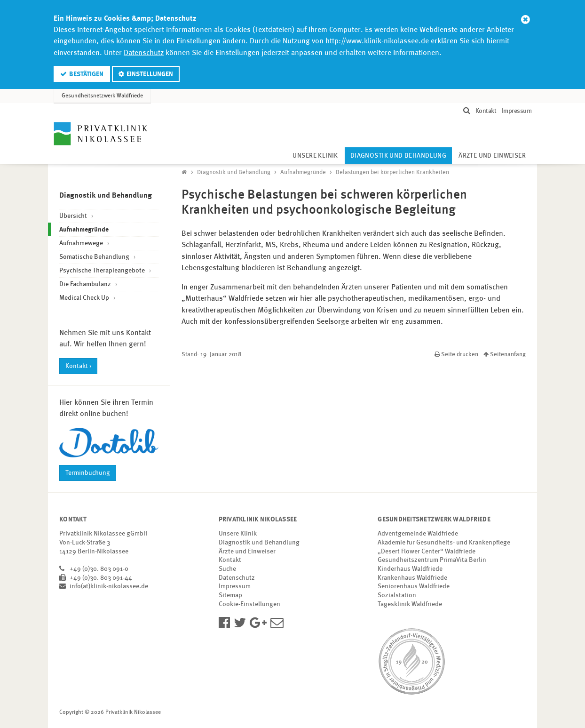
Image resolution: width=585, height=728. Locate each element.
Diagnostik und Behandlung (401, 153)
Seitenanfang (505, 355)
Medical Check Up (85, 298)
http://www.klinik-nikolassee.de (377, 41)
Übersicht (74, 216)
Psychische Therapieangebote (103, 271)
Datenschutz (144, 53)
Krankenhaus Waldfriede (412, 578)
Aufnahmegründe (96, 229)
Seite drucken (457, 355)
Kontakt (486, 111)
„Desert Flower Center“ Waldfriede (427, 552)
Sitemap (230, 595)
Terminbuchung (88, 473)
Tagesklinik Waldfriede (410, 604)
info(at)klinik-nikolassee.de (109, 586)
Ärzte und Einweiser (492, 156)
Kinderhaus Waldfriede (410, 569)
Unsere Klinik (315, 156)
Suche (227, 569)
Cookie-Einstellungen (249, 604)
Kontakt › (78, 366)
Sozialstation (397, 595)
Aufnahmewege (82, 243)
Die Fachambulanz (86, 284)
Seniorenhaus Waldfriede (414, 586)
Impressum (517, 111)
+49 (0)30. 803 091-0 (99, 569)
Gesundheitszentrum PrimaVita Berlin (432, 560)
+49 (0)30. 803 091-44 (101, 578)
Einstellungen (150, 74)
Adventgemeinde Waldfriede (418, 534)
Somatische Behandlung (95, 257)
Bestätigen (86, 74)
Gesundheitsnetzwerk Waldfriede (102, 96)
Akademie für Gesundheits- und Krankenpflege (444, 543)
